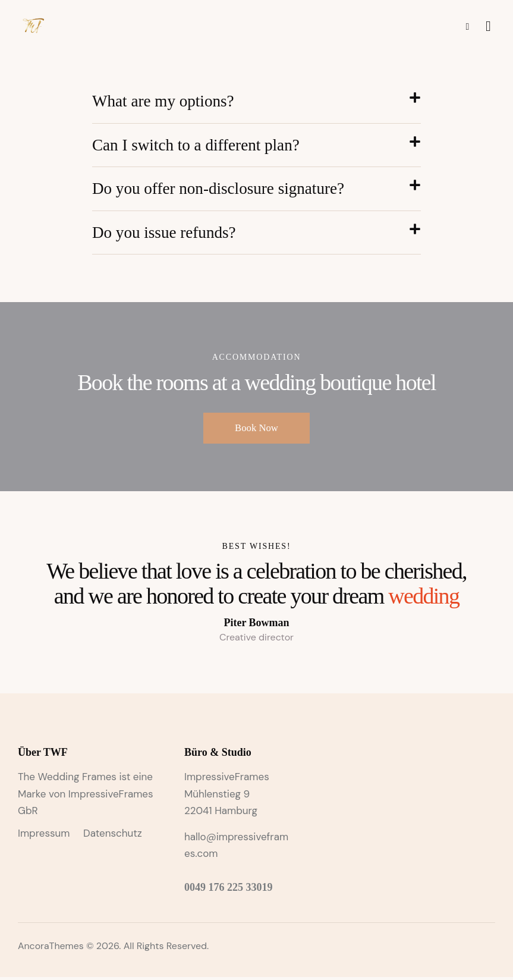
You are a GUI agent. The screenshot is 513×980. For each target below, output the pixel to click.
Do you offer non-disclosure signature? (222, 190)
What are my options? (165, 101)
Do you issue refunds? (166, 235)
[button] (256, 102)
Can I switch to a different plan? (199, 146)
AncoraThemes (51, 949)
